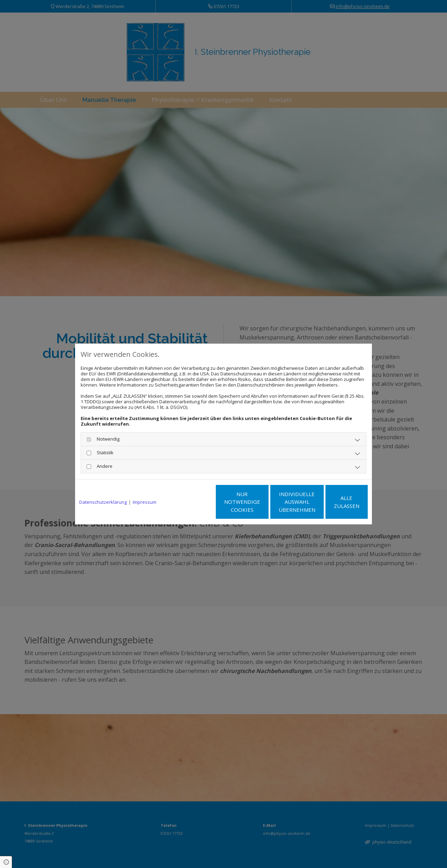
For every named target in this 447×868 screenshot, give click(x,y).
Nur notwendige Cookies (203, 502)
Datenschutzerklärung (103, 502)
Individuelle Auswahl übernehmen (269, 502)
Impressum (145, 502)
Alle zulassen (335, 502)
